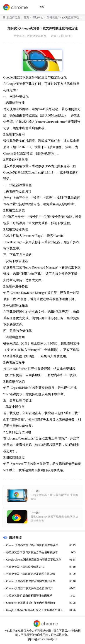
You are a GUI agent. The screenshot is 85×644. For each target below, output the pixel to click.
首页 (42, 7)
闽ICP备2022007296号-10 (42, 640)
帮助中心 (38, 18)
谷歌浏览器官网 (37, 36)
